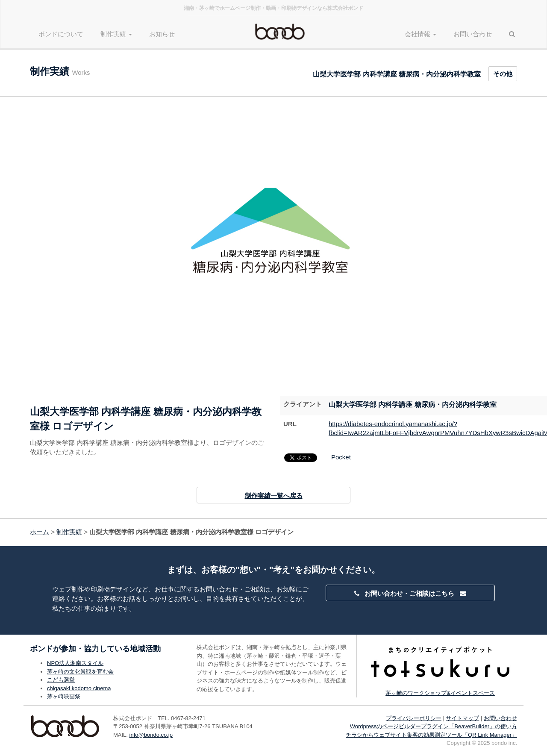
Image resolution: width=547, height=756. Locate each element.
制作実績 (69, 532)
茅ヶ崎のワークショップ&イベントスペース (440, 693)
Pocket (341, 457)
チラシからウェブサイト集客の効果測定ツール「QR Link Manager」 (431, 735)
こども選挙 (61, 680)
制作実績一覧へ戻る (274, 496)
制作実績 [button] (116, 34)
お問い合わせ (473, 34)
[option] (273, 233)
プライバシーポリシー (414, 718)
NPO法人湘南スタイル (75, 663)
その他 (503, 74)
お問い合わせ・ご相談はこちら (410, 593)
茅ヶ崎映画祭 (64, 696)
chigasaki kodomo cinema (79, 688)
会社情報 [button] (421, 34)
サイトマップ (462, 718)
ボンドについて (61, 34)
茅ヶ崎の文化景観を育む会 (80, 672)
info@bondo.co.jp (151, 735)
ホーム (40, 532)
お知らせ (162, 34)
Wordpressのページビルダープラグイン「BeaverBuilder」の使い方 (434, 726)
